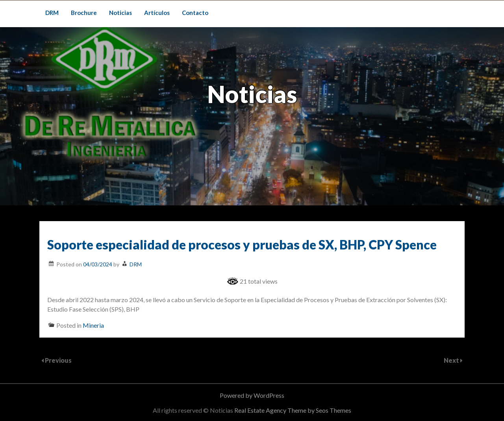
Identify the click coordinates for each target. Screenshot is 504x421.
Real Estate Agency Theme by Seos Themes (293, 410)
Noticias (120, 13)
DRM (52, 13)
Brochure (84, 13)
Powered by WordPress (252, 395)
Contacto (195, 13)
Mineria (93, 325)
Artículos (157, 13)
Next (452, 360)
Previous (58, 360)
